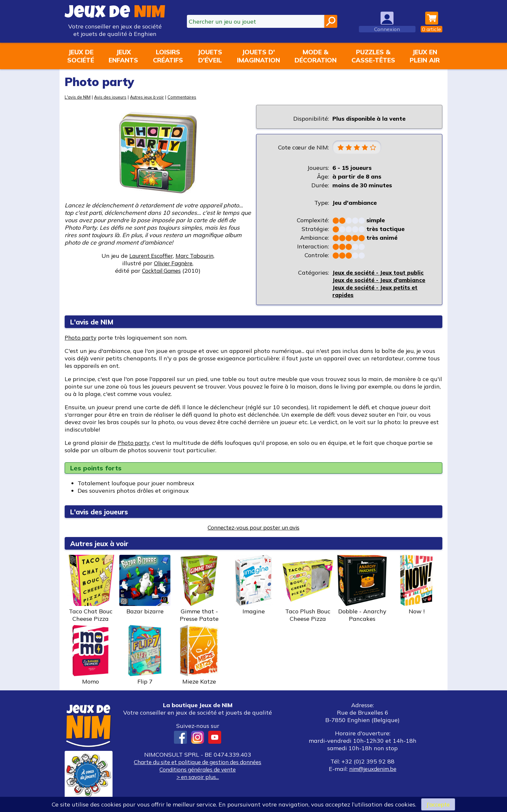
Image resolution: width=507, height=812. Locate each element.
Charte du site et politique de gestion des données (198, 762)
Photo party (81, 338)
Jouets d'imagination (259, 56)
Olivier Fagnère (173, 263)
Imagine (253, 585)
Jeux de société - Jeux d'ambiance (381, 280)
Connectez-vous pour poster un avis (254, 528)
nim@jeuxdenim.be (373, 769)
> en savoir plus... (198, 777)
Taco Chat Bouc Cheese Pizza (91, 589)
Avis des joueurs (112, 97)
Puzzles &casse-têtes (373, 56)
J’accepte (438, 804)
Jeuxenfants (123, 56)
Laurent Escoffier (150, 256)
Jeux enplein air (425, 56)
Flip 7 (145, 655)
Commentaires (187, 97)
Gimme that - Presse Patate (199, 589)
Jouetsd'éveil (210, 56)
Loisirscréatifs (168, 56)
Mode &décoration (316, 56)
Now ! (416, 585)
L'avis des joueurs (102, 512)
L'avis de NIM (78, 97)
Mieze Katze (199, 655)
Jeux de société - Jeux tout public (379, 273)
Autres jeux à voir (151, 97)
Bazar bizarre (145, 585)
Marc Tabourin (196, 256)
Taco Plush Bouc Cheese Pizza (308, 589)
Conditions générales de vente (198, 770)
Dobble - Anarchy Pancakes (362, 589)
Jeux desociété (81, 56)
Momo (91, 655)
